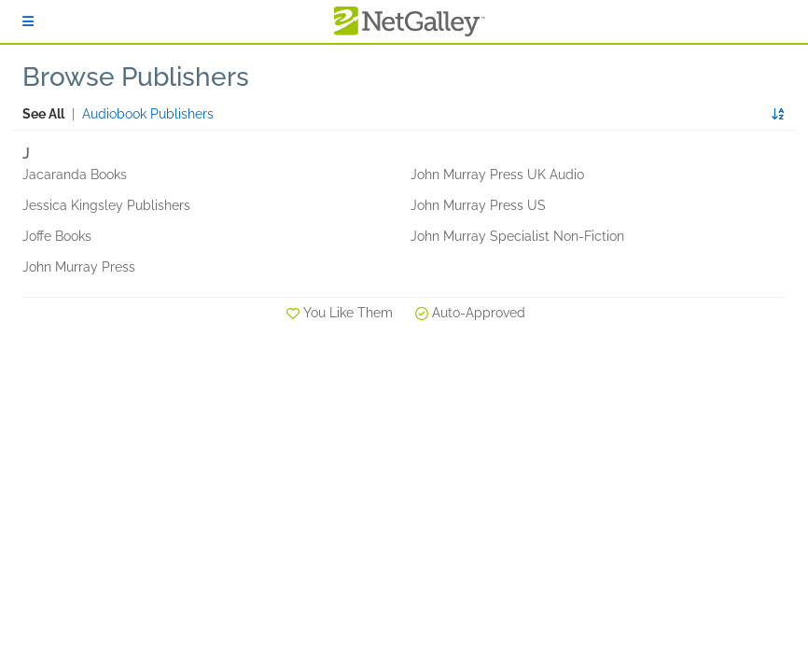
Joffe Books (57, 236)
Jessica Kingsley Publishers (106, 205)
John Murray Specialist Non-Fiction (517, 236)
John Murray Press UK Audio (497, 175)
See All (43, 114)
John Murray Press (79, 267)
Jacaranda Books (75, 175)
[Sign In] (28, 21)
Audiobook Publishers (148, 114)
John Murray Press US (478, 205)
